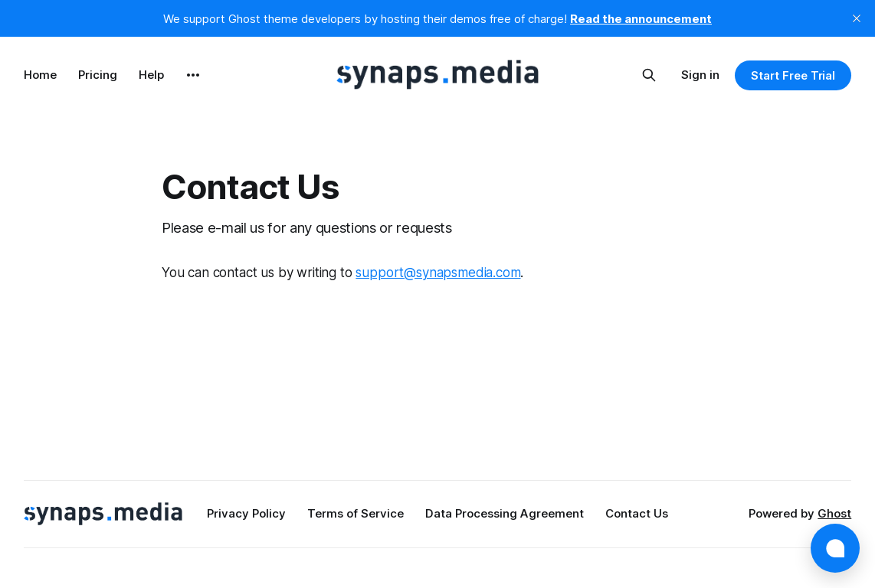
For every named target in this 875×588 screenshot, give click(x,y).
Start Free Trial (793, 75)
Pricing (98, 75)
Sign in (700, 75)
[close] (857, 18)
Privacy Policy (246, 513)
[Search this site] (649, 75)
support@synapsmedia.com (438, 273)
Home (40, 75)
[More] (193, 75)
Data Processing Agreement (505, 513)
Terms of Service (356, 513)
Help (151, 75)
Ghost (834, 513)
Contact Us (637, 513)
